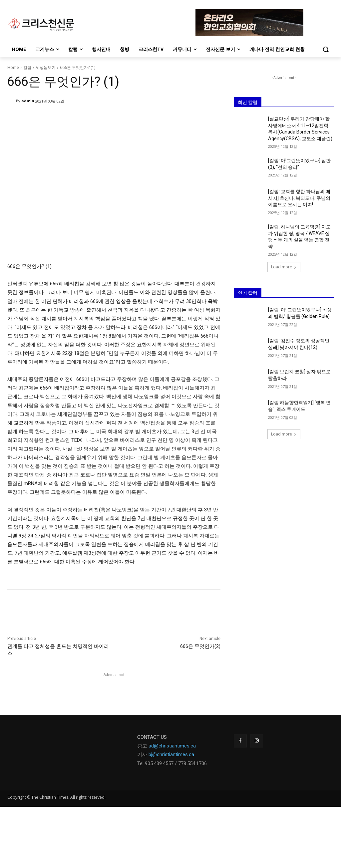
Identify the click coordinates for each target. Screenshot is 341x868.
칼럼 (27, 67)
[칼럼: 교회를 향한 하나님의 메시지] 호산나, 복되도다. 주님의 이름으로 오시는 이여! (299, 198)
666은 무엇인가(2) (200, 646)
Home (13, 67)
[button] (326, 49)
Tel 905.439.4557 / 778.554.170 (171, 763)
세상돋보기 (46, 67)
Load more (284, 267)
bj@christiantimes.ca (171, 754)
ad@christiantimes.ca (172, 746)
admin (28, 101)
